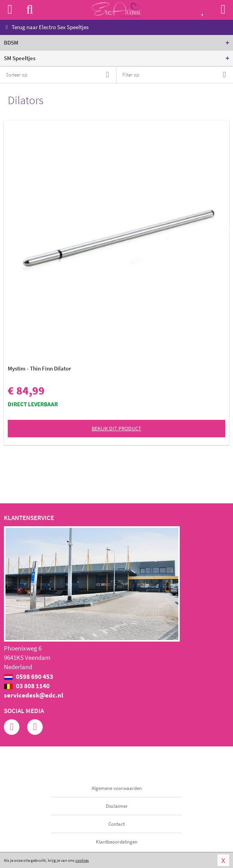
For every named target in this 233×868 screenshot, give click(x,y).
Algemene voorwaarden (117, 788)
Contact (116, 824)
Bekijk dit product (116, 428)
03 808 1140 (27, 686)
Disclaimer (117, 806)
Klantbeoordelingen (117, 842)
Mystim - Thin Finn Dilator (39, 368)
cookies (82, 860)
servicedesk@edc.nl (34, 695)
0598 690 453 (29, 677)
